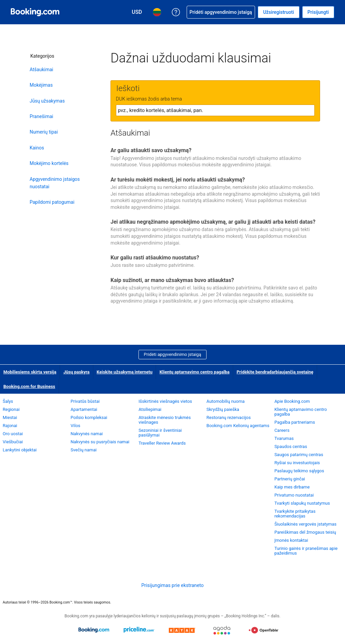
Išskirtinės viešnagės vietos (165, 401)
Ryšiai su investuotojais (297, 463)
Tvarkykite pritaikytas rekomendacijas (295, 514)
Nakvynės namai (87, 434)
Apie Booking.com (292, 401)
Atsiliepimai (150, 409)
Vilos (76, 426)
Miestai (10, 417)
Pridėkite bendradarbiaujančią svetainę (275, 372)
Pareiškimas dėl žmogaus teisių (305, 532)
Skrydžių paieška (223, 409)
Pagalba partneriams (295, 422)
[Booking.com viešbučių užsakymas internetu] (35, 12)
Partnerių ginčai (290, 479)
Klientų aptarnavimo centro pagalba (194, 372)
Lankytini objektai (20, 450)
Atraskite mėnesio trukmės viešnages (165, 420)
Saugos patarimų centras (299, 455)
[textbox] (215, 110)
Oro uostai (13, 434)
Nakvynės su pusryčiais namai (100, 442)
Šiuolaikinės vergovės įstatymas (305, 524)
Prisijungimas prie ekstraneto (172, 585)
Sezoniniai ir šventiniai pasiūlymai (160, 433)
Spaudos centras (291, 446)
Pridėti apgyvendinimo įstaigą (172, 354)
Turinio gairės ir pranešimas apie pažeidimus (306, 551)
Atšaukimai (41, 69)
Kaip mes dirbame (292, 487)
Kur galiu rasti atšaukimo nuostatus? (155, 258)
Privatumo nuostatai (294, 495)
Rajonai (10, 426)
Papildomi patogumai (52, 202)
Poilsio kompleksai (89, 417)
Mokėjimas (41, 85)
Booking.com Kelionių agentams (238, 426)
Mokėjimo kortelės (49, 163)
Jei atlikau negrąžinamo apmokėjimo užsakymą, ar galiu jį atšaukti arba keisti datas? (213, 222)
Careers (282, 430)
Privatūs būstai (85, 401)
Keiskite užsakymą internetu (125, 372)
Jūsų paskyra (76, 372)
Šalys (8, 401)
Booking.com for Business (29, 386)
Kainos (37, 148)
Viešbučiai (13, 442)
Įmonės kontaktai (291, 540)
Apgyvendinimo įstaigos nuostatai (55, 183)
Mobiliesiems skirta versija (30, 372)
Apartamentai (84, 409)
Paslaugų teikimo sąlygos (299, 471)
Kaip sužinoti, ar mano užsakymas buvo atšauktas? (172, 280)
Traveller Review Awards (162, 443)
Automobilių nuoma (226, 401)
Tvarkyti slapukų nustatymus (302, 503)
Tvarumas (284, 438)
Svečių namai (84, 450)
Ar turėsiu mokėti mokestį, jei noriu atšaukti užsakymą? (178, 180)
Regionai (11, 409)
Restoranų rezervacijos (229, 417)
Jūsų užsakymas (47, 101)
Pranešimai (41, 116)
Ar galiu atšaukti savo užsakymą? (151, 150)
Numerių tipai (44, 132)
